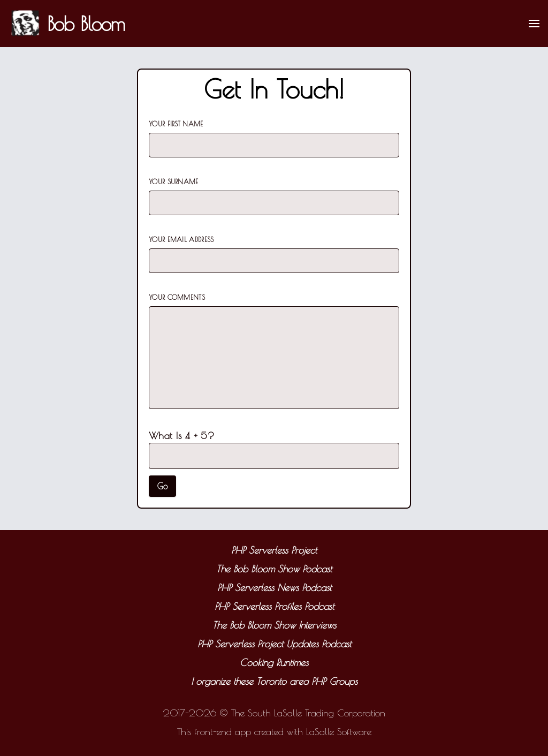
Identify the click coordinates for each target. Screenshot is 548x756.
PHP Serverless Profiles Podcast (274, 606)
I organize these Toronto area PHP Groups (274, 681)
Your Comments (177, 297)
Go (162, 486)
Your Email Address (181, 239)
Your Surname (174, 182)
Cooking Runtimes (274, 663)
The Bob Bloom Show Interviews (274, 625)
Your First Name (176, 124)
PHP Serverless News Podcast (274, 588)
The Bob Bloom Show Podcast (274, 569)
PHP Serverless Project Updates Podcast (274, 644)
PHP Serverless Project (274, 550)
